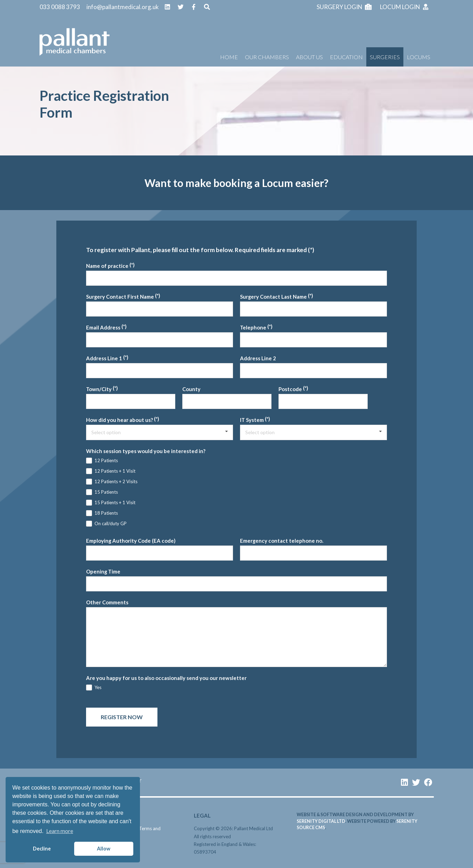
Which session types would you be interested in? (146, 451)
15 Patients (106, 492)
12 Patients (106, 460)
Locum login (405, 7)
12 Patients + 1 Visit (115, 471)
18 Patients (106, 513)
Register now (122, 717)
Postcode (290, 389)
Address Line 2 (258, 358)
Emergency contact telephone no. (282, 541)
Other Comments (107, 602)
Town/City (99, 389)
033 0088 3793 (60, 7)
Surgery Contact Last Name (273, 297)
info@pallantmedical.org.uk (123, 7)
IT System (252, 420)
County (191, 389)
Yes (98, 687)
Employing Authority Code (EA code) (131, 541)
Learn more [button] (60, 831)
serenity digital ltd (321, 821)
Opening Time (103, 571)
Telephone (253, 327)
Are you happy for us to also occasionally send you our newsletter (166, 678)
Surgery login (344, 7)
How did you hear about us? (119, 420)
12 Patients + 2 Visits (116, 481)
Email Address (103, 327)
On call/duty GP (111, 523)
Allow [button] (104, 849)
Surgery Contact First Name (120, 297)
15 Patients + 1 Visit (115, 502)
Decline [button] (42, 849)
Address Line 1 (104, 358)
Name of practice (107, 266)
